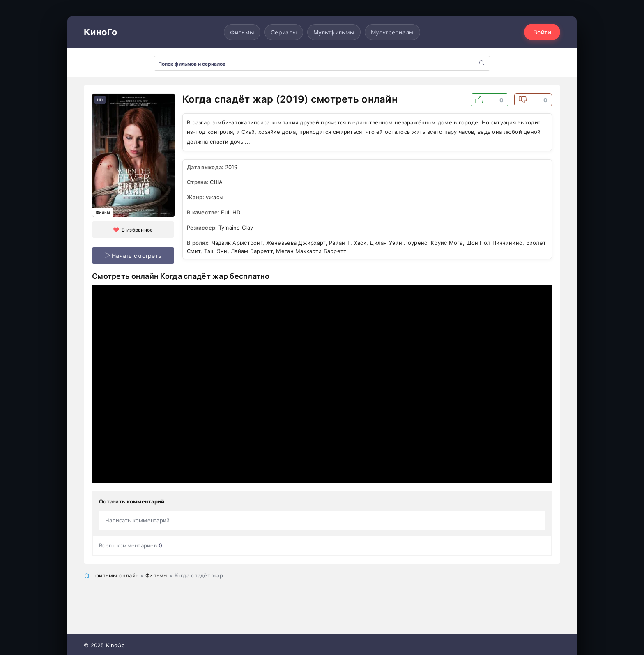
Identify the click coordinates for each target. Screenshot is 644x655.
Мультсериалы (392, 32)
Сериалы (284, 32)
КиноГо (101, 32)
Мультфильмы (334, 32)
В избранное (137, 230)
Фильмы (242, 32)
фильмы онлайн (117, 575)
